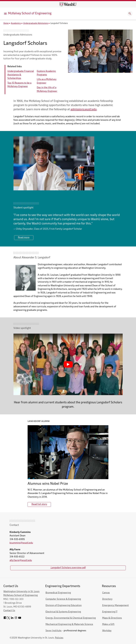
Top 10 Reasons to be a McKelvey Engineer (19, 85)
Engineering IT (110, 612)
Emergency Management (115, 605)
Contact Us (9, 611)
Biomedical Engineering (58, 593)
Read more (24, 237)
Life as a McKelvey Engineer (47, 81)
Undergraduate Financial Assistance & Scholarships (21, 75)
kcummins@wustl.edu (21, 543)
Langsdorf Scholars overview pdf (68, 568)
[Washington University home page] (68, 4)
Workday (107, 631)
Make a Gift (108, 624)
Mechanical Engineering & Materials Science (69, 624)
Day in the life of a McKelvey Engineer (47, 89)
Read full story (39, 504)
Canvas (106, 593)
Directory (107, 599)
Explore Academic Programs (46, 73)
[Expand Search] (130, 14)
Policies (59, 638)
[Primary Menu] (5, 14)
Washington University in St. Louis (21, 592)
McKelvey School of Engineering (30, 14)
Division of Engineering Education (64, 605)
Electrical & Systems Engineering (63, 612)
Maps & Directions (112, 618)
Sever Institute (54, 631)
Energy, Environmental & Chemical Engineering (71, 618)
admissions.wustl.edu (84, 109)
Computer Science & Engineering (63, 599)
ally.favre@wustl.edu (21, 560)
